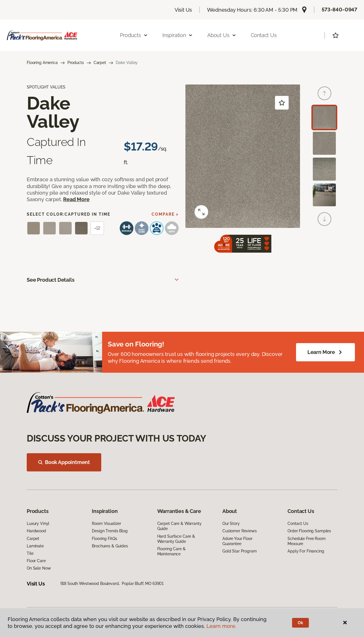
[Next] (324, 219)
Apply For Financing (306, 551)
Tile (30, 553)
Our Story (231, 523)
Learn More (325, 352)
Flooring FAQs (104, 539)
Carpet (100, 63)
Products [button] (134, 35)
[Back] (324, 93)
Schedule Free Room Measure (306, 541)
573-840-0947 (339, 10)
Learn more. (221, 626)
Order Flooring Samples (309, 531)
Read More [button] (76, 199)
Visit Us (183, 10)
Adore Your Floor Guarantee (237, 541)
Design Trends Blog (110, 531)
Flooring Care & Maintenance (171, 551)
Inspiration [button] (178, 35)
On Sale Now (39, 568)
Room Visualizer (106, 523)
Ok (300, 623)
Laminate (35, 546)
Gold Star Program (240, 551)
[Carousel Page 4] (324, 195)
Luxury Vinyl (38, 523)
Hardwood (36, 531)
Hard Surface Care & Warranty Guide (176, 539)
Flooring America (42, 63)
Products (76, 63)
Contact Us (264, 35)
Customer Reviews (240, 531)
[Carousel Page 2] (324, 143)
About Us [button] (222, 35)
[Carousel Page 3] (324, 169)
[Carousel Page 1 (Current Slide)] (324, 118)
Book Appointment (64, 462)
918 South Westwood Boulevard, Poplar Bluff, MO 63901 (112, 584)
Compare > (165, 214)
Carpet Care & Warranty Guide (179, 526)
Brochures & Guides (110, 546)
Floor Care (36, 561)
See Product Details (51, 280)
